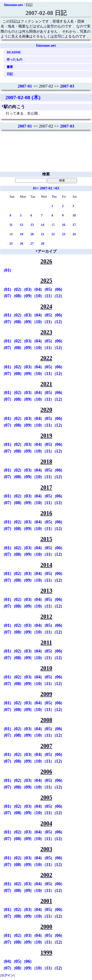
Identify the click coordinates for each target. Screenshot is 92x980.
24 (74, 234)
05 (48, 289)
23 (64, 234)
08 (18, 296)
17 (74, 225)
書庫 (10, 67)
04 (38, 289)
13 (32, 225)
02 (18, 289)
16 (64, 225)
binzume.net (14, 5)
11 (11, 225)
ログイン (7, 975)
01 (35, 188)
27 (32, 243)
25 (11, 243)
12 (22, 225)
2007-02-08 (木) (23, 97)
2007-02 (46, 188)
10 (74, 215)
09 (28, 296)
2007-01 (25, 86)
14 (42, 225)
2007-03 (67, 86)
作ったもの (14, 59)
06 (59, 289)
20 (32, 234)
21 (42, 234)
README (14, 52)
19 (22, 234)
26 (22, 243)
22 (53, 234)
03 (57, 188)
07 (7, 296)
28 (42, 243)
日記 (10, 74)
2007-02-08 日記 (46, 13)
